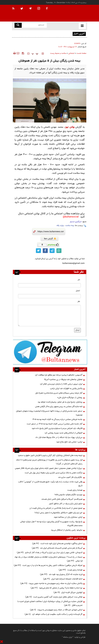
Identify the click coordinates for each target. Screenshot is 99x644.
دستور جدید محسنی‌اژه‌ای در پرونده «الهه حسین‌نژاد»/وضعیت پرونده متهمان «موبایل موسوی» (49, 413)
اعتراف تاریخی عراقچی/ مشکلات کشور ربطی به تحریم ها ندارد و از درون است (48, 565)
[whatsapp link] (59, 251)
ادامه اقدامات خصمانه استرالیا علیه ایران (63, 579)
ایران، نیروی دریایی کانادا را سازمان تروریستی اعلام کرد (61, 384)
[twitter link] (38, 251)
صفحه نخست (81, 53)
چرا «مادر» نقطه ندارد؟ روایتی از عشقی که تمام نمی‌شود (57, 588)
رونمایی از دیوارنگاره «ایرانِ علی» (70, 398)
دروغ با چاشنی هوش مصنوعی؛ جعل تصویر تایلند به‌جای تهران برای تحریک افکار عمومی (49, 468)
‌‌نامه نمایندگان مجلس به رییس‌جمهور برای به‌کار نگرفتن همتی (59, 407)
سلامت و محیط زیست (58, 53)
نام (79, 280)
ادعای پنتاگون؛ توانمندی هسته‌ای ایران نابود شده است (57, 544)
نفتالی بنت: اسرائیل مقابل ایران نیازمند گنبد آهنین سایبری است (54, 597)
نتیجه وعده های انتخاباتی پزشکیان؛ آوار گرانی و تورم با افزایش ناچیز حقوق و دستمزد (50, 455)
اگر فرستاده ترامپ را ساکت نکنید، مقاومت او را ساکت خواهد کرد (54, 614)
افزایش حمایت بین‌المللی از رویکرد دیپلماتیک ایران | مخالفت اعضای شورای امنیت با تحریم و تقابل (50, 603)
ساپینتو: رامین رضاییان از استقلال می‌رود (67, 530)
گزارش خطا (50, 239)
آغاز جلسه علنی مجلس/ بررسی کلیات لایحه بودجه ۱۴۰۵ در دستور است (55, 424)
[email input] (49, 296)
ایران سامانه (68, 637)
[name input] (49, 285)
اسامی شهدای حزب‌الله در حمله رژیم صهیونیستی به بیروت (56, 610)
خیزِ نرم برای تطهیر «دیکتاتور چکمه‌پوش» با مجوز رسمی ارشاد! (58, 513)
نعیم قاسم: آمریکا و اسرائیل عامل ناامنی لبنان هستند (62, 499)
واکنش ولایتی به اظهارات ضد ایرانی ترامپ (66, 389)
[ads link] (50, 352)
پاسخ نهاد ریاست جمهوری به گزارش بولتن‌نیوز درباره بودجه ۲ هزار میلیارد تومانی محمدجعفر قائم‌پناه (51, 524)
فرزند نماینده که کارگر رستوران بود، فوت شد (61, 574)
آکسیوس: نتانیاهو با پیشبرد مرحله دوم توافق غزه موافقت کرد (59, 375)
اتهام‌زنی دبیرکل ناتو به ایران (68, 592)
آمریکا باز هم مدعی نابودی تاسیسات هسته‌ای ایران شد (57, 548)
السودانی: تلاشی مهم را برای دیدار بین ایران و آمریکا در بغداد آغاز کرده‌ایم (50, 553)
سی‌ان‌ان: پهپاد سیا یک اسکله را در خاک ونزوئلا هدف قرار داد (59, 437)
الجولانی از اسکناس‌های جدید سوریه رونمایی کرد (64, 433)
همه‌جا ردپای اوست (75, 490)
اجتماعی (71, 53)
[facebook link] (45, 251)
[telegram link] (52, 251)
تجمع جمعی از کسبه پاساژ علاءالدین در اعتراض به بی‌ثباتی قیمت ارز (56, 508)
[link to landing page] (70, 13)
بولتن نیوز (70, 127)
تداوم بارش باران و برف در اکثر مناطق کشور (65, 504)
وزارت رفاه (60, 226)
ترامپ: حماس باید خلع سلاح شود (69, 442)
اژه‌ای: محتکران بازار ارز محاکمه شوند (68, 517)
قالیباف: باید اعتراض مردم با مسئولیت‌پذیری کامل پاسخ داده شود (57, 428)
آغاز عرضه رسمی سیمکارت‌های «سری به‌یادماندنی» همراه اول (59, 393)
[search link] (18, 25)
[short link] (51, 232)
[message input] (49, 316)
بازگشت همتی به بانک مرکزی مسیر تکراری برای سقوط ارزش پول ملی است (54, 473)
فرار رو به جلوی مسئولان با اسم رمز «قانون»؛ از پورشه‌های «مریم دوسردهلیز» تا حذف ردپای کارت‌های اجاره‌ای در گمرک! (49, 462)
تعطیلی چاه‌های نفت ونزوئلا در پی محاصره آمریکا (63, 379)
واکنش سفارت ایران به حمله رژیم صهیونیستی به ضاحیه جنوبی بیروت (51, 583)
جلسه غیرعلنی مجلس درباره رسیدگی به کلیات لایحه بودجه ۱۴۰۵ (57, 419)
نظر (79, 301)
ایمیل (78, 291)
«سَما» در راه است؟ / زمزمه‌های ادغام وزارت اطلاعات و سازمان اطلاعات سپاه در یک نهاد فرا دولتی (48, 559)
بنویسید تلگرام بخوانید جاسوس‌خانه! (68, 495)
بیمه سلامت (70, 226)
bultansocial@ (71, 217)
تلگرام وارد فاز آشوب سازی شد (70, 477)
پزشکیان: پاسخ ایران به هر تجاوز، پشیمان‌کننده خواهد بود (60, 402)
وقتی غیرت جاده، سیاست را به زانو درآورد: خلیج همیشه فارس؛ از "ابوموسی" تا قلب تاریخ (50, 484)
